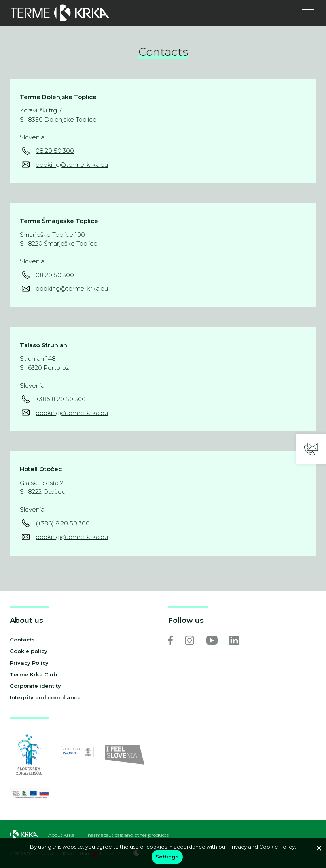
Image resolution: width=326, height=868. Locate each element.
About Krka (61, 835)
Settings (167, 857)
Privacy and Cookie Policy (262, 847)
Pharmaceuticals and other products (126, 835)
